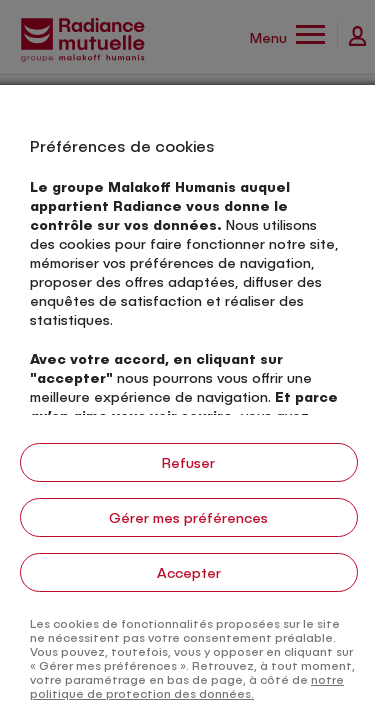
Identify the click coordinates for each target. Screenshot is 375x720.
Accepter (189, 572)
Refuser (188, 462)
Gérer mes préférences (188, 517)
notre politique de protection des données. (187, 686)
